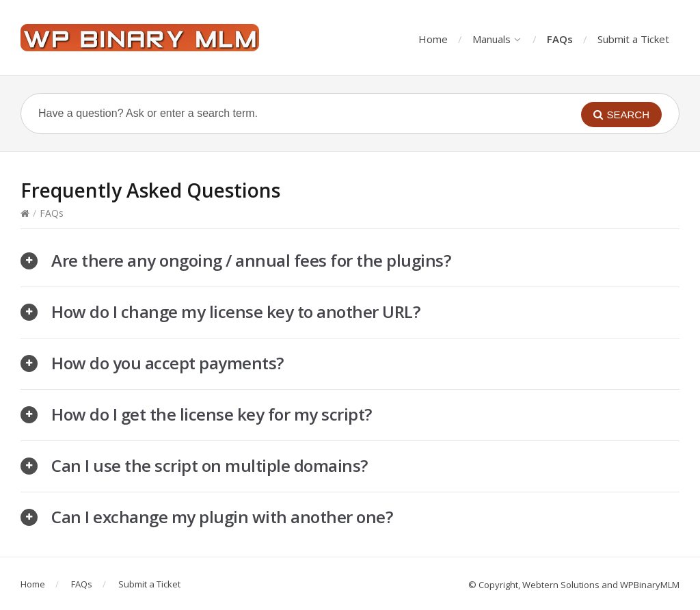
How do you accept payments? (167, 363)
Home (433, 39)
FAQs (560, 39)
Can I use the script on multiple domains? (210, 465)
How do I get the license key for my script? (212, 414)
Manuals (496, 39)
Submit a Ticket (633, 39)
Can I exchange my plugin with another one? (222, 517)
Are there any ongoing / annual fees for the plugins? (251, 260)
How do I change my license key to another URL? (235, 311)
